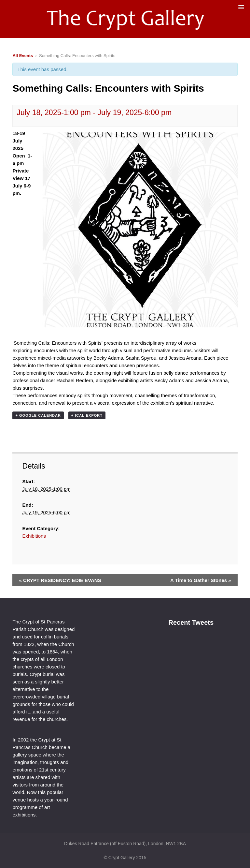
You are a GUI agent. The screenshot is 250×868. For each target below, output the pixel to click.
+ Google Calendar (38, 415)
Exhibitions (34, 536)
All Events (23, 56)
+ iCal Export (87, 415)
